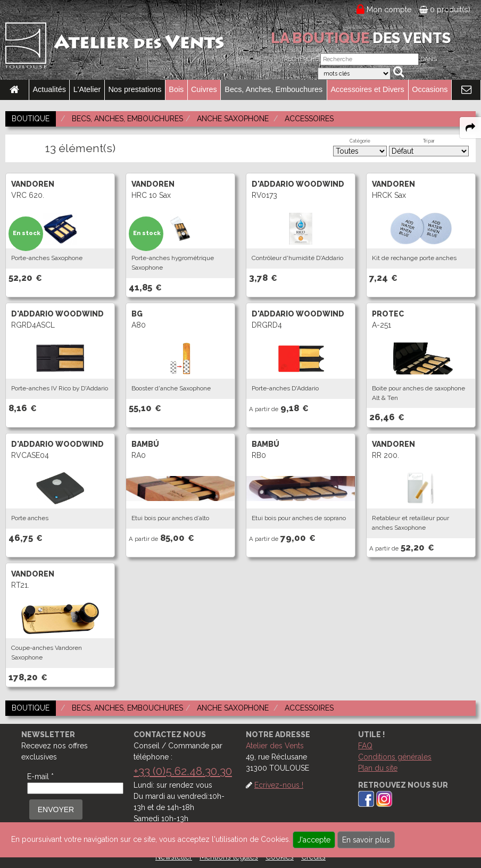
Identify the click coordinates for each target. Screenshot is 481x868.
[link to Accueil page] (14, 90)
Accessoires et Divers (367, 89)
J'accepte (314, 840)
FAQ (365, 746)
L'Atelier (87, 89)
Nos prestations (135, 89)
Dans (429, 59)
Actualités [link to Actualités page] (49, 89)
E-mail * (40, 777)
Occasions (430, 89)
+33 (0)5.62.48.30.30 (183, 771)
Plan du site (378, 768)
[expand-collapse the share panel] (470, 128)
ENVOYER (56, 809)
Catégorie (360, 141)
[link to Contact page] (466, 90)
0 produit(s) (445, 10)
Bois (176, 89)
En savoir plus (366, 840)
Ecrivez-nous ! (279, 785)
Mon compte (389, 10)
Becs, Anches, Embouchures (273, 89)
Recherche (301, 59)
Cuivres (204, 89)
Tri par (429, 141)
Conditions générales (395, 757)
